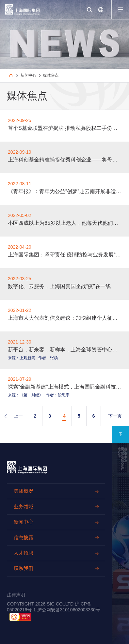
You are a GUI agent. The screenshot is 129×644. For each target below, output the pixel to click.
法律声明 (16, 595)
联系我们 (24, 568)
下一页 (115, 416)
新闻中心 (28, 75)
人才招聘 (24, 553)
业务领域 (24, 507)
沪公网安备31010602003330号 (69, 610)
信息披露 (24, 538)
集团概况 (24, 491)
